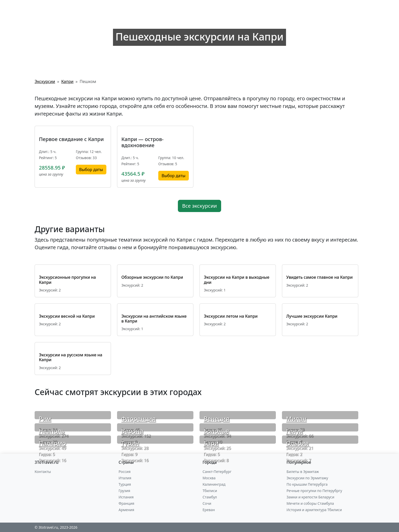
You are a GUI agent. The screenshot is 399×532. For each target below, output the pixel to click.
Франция (126, 503)
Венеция (217, 419)
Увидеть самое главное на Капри (319, 277)
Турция (125, 484)
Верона (132, 431)
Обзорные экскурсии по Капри (152, 277)
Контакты (43, 472)
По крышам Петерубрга (307, 484)
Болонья (216, 431)
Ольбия (297, 443)
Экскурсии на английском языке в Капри (154, 319)
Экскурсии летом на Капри (231, 316)
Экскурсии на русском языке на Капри (71, 357)
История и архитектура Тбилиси (314, 510)
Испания (126, 497)
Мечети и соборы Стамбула (310, 503)
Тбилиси (210, 491)
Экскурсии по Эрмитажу (307, 478)
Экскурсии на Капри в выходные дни (237, 280)
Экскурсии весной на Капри (67, 316)
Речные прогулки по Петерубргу (314, 491)
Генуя (294, 431)
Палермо (52, 443)
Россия (125, 472)
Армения (126, 510)
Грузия (124, 491)
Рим (45, 419)
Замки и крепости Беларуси (310, 497)
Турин (130, 443)
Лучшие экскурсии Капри (312, 316)
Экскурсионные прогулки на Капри (67, 280)
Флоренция (138, 419)
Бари (211, 443)
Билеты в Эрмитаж (303, 472)
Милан (296, 419)
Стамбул (210, 497)
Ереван (209, 510)
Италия (125, 478)
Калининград (214, 484)
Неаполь (52, 431)
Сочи (207, 503)
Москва (209, 478)
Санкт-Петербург (217, 472)
